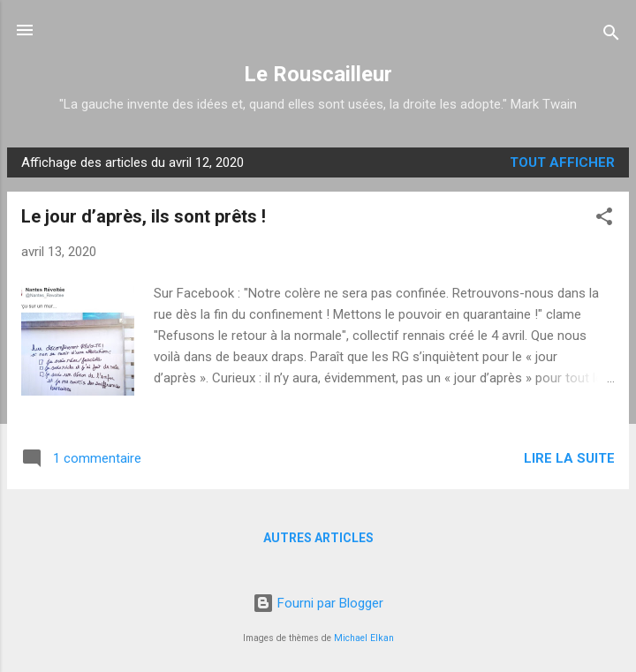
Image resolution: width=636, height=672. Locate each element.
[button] (604, 219)
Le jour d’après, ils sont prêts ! (144, 216)
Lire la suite (569, 458)
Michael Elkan (364, 638)
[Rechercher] (611, 36)
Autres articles (318, 538)
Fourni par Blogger (318, 603)
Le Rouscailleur (318, 74)
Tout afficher (562, 162)
